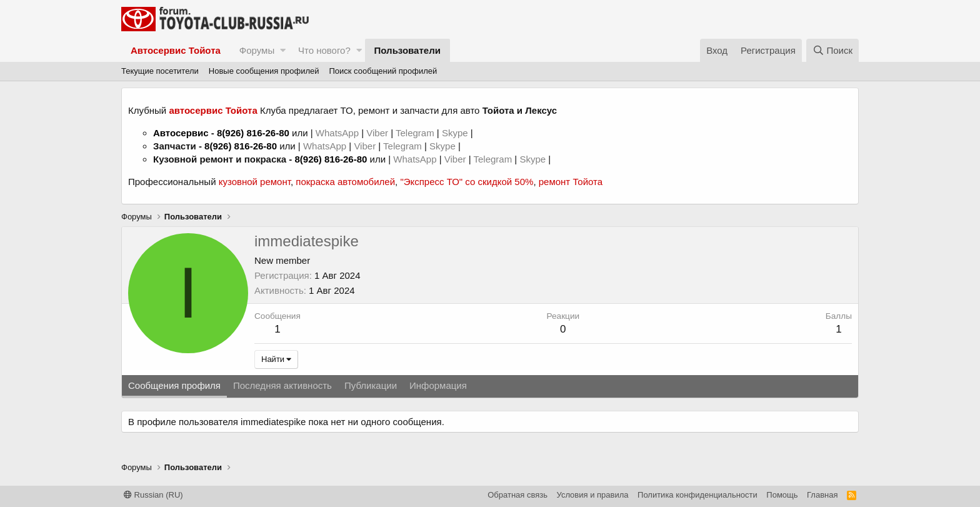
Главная (822, 495)
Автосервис (181, 133)
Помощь (782, 495)
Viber (377, 133)
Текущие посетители (160, 71)
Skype (456, 133)
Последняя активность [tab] (282, 385)
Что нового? (324, 50)
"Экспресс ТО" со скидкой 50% (467, 182)
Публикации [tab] (371, 385)
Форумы (257, 50)
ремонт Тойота (571, 182)
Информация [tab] (438, 385)
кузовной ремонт (255, 182)
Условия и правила (593, 495)
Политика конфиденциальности (697, 495)
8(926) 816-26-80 (253, 133)
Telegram (416, 133)
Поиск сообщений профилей (383, 71)
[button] (283, 50)
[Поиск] (832, 50)
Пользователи (407, 50)
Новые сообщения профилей (264, 71)
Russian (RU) (153, 495)
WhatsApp (338, 133)
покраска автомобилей (345, 182)
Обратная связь (517, 495)
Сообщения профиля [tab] (174, 385)
